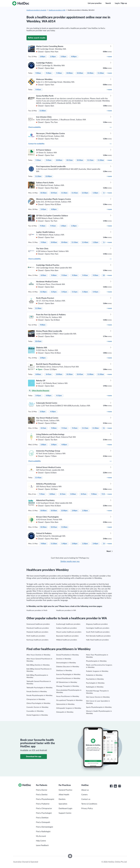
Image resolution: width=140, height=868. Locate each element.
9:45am (38, 90)
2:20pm (85, 544)
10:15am (69, 160)
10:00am (69, 73)
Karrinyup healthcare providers (37, 640)
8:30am (73, 494)
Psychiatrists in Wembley (95, 679)
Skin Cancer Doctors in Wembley (98, 697)
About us (85, 790)
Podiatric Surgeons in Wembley (97, 671)
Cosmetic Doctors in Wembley (37, 707)
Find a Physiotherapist (45, 799)
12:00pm (49, 176)
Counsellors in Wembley (35, 711)
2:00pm (43, 57)
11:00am (43, 111)
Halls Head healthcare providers (97, 640)
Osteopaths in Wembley (65, 712)
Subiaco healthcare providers (67, 628)
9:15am (64, 428)
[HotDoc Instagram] (120, 786)
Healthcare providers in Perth (37, 610)
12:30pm (85, 193)
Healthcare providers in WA (57, 10)
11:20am (101, 73)
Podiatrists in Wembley (94, 675)
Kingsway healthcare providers (97, 624)
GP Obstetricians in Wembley (67, 682)
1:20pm (95, 242)
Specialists (63, 804)
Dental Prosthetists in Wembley (68, 655)
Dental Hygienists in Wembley (37, 715)
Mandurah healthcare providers (38, 628)
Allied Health (64, 795)
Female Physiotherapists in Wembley (39, 696)
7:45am (42, 494)
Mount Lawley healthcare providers (69, 632)
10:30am (80, 160)
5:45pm (95, 292)
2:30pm (53, 57)
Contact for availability (70, 144)
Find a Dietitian (42, 818)
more (109, 57)
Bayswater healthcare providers (67, 636)
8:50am (43, 275)
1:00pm (63, 226)
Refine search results (37, 38)
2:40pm (95, 544)
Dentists (62, 799)
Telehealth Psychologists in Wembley (39, 688)
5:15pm (75, 292)
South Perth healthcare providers (98, 632)
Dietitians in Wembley (64, 671)
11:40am (85, 242)
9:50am (96, 275)
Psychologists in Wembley (95, 683)
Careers (84, 795)
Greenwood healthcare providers (38, 624)
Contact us (86, 799)
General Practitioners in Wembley (68, 678)
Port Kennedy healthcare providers (98, 636)
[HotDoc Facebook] (111, 786)
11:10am (75, 242)
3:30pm (63, 57)
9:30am (38, 160)
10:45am (54, 193)
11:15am (90, 160)
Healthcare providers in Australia (36, 10)
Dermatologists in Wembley (66, 663)
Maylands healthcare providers (37, 632)
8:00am (38, 374)
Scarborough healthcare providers (68, 624)
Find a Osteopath (43, 822)
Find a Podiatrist (43, 804)
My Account (41, 836)
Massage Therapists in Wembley (68, 686)
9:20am (49, 73)
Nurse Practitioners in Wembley (68, 696)
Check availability (70, 127)
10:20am (80, 73)
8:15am (43, 428)
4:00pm (74, 57)
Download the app (34, 757)
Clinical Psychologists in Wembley (38, 703)
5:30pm (85, 292)
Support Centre (65, 813)
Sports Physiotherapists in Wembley (99, 707)
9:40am (59, 73)
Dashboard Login (65, 808)
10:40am (90, 73)
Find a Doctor (42, 790)
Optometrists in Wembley (65, 704)
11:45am (75, 193)
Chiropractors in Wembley (36, 699)
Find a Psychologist (44, 813)
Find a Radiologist (43, 832)
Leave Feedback (42, 845)
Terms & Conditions (89, 804)
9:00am (38, 73)
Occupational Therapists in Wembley (69, 700)
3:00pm (54, 445)
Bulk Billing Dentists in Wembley (38, 665)
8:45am (49, 374)
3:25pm (54, 292)
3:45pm (43, 209)
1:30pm (95, 193)
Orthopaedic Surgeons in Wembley (69, 708)
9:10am (64, 275)
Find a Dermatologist (44, 827)
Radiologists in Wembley (95, 687)
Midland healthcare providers (67, 640)
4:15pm (59, 396)
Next (109, 551)
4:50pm (53, 412)
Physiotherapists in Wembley (96, 661)
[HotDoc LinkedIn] (115, 786)
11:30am (101, 160)
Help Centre (41, 841)
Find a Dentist (42, 795)
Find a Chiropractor (44, 808)
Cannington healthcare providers (98, 628)
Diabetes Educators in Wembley (68, 667)
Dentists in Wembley (64, 659)
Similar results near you (70, 561)
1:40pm (64, 544)
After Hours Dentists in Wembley (38, 655)
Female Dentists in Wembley (37, 692)
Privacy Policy (87, 808)
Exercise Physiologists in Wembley (68, 675)
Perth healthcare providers (36, 636)
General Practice (65, 790)
